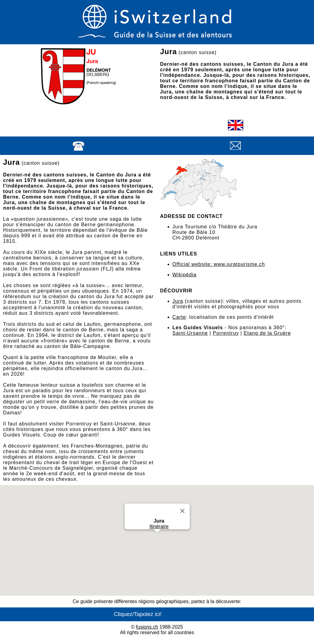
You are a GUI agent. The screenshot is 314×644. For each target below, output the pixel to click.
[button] (157, 538)
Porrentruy (226, 333)
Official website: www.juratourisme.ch (219, 264)
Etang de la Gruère (267, 333)
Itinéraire (159, 526)
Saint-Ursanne (190, 333)
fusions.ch (147, 627)
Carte (179, 317)
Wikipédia (185, 275)
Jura (178, 301)
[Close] (182, 511)
